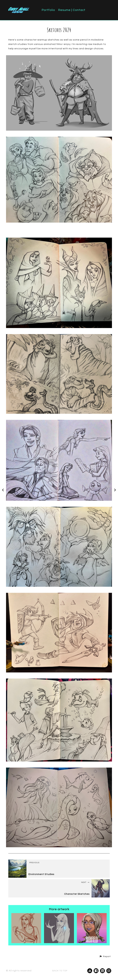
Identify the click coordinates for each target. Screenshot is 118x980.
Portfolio (48, 10)
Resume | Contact (72, 10)
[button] (105, 956)
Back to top (60, 971)
